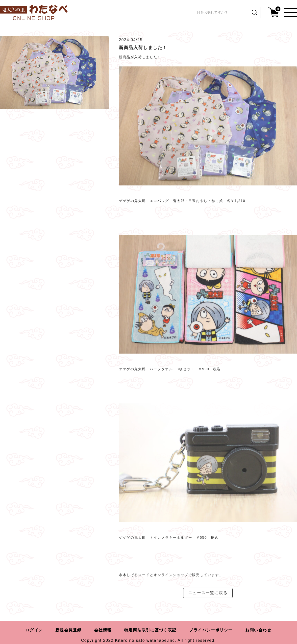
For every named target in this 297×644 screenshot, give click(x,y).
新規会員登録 (69, 630)
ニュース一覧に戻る (208, 595)
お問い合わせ (258, 630)
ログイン (34, 630)
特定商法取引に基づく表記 (150, 630)
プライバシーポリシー (211, 630)
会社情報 (103, 630)
